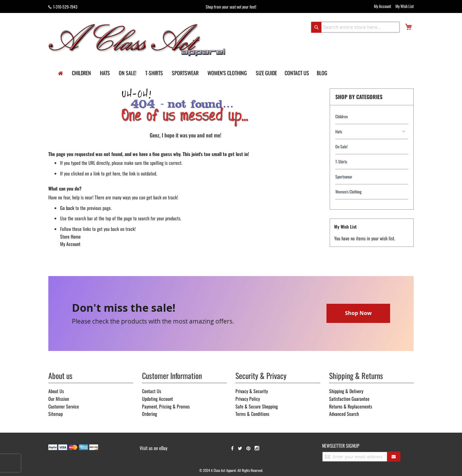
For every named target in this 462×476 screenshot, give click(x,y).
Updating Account (157, 399)
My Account (382, 6)
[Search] (316, 27)
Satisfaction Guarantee (349, 399)
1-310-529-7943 (63, 7)
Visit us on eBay (154, 448)
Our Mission (59, 399)
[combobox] (355, 27)
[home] (61, 73)
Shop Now (358, 313)
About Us (56, 391)
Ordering (150, 414)
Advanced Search (344, 414)
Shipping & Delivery (346, 391)
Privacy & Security (252, 391)
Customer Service (64, 406)
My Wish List (405, 6)
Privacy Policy (248, 399)
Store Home (70, 237)
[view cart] (409, 27)
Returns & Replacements (351, 406)
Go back (67, 208)
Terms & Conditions (252, 414)
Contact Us (152, 391)
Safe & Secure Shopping (257, 406)
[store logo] (137, 40)
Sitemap (56, 414)
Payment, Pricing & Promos (166, 406)
